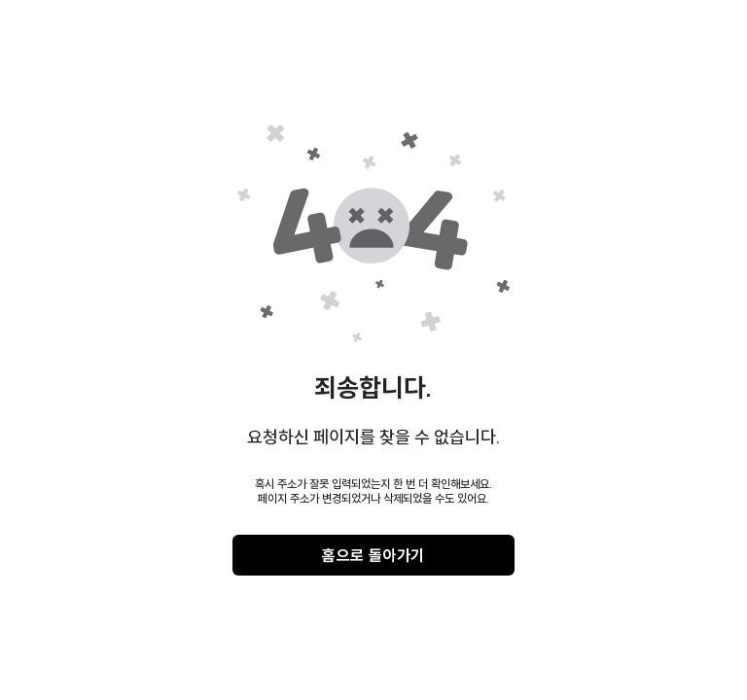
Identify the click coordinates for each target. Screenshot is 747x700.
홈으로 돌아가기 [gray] (373, 555)
